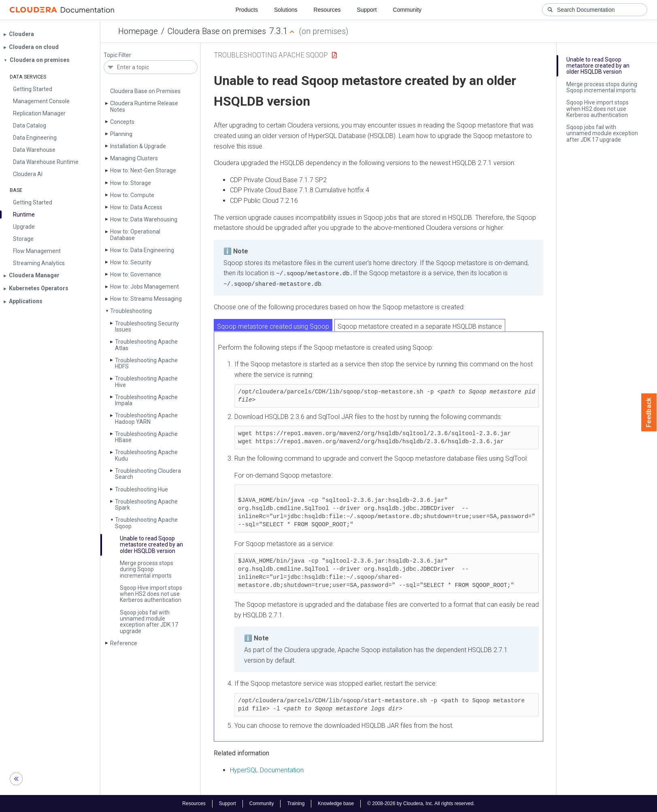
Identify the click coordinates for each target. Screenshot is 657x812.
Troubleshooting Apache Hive (146, 382)
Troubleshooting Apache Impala (146, 400)
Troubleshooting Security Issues (147, 326)
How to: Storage (131, 183)
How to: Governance (136, 274)
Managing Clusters (134, 158)
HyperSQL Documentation (267, 770)
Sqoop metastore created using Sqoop (273, 326)
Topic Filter (117, 55)
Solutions (286, 10)
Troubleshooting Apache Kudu (146, 455)
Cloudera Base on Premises (145, 91)
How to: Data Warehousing (144, 219)
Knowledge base (336, 803)
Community (407, 10)
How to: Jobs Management (145, 287)
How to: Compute (132, 195)
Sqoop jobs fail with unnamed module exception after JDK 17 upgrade (149, 622)
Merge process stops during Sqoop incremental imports (147, 569)
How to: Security (131, 262)
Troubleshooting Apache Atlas (146, 345)
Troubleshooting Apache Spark (146, 505)
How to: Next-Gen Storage (143, 170)
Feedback (649, 412)
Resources (327, 10)
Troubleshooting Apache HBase (146, 437)
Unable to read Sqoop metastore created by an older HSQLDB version (151, 545)
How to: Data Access (136, 207)
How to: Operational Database (135, 235)
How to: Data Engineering (142, 250)
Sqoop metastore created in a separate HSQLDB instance (420, 326)
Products (247, 10)
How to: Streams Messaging (146, 299)
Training (296, 803)
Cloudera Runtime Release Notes (144, 106)
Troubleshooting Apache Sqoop (146, 523)
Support (367, 10)
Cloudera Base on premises (217, 31)
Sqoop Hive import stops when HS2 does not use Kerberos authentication (151, 594)
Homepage (138, 31)
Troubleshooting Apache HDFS (146, 363)
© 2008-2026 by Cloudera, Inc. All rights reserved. (421, 803)
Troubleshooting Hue (141, 489)
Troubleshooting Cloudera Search (148, 474)
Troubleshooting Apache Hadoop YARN (146, 418)
